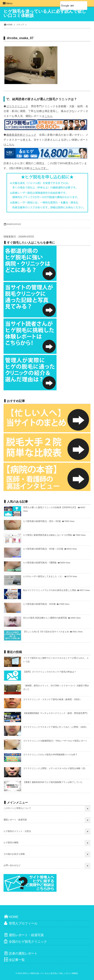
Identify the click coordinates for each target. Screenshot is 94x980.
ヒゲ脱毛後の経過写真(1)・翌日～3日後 (42, 521)
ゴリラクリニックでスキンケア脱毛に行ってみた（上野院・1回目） (56, 727)
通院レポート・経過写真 (15, 820)
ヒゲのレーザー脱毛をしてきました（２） (43, 576)
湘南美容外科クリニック (21, 135)
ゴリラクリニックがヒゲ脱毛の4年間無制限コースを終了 (50, 755)
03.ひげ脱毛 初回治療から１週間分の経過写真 (45, 618)
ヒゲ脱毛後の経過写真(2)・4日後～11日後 (43, 549)
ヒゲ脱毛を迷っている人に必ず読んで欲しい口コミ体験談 (45, 13)
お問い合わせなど (12, 865)
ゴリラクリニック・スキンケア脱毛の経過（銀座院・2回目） (52, 699)
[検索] (70, 6)
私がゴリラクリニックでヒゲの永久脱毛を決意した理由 (50, 590)
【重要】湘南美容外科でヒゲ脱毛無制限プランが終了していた (53, 782)
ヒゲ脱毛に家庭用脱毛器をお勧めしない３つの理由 (48, 535)
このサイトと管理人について (17, 808)
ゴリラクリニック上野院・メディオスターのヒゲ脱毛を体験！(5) (54, 768)
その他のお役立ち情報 (14, 854)
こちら (49, 116)
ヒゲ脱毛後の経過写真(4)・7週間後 (40, 563)
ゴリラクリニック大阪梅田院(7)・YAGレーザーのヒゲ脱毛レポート (55, 741)
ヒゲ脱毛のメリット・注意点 (17, 831)
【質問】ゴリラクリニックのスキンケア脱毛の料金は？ (50, 672)
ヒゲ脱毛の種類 (11, 843)
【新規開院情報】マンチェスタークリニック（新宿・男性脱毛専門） (56, 713)
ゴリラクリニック (17, 106)
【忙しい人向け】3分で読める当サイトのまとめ (46, 632)
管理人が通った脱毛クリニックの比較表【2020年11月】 (50, 507)
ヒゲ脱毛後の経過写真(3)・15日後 (39, 604)
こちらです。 (41, 168)
